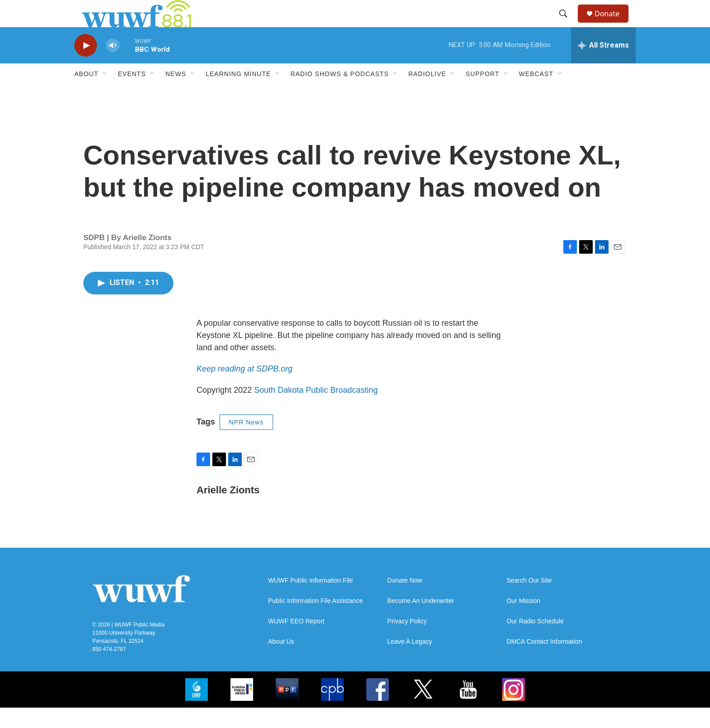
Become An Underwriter (421, 621)
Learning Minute (238, 94)
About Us (281, 662)
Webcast (536, 94)
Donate (613, 24)
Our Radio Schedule (535, 642)
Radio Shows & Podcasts (339, 94)
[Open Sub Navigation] (105, 94)
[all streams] (603, 66)
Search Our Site (529, 601)
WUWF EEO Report (296, 642)
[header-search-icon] (567, 24)
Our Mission (524, 621)
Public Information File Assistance (315, 621)
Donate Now (405, 601)
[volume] (113, 66)
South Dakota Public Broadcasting (316, 410)
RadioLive (427, 94)
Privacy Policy (407, 642)
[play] (86, 66)
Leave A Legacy (410, 662)
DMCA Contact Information (544, 662)
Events (132, 94)
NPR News (246, 443)
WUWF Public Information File (310, 601)
